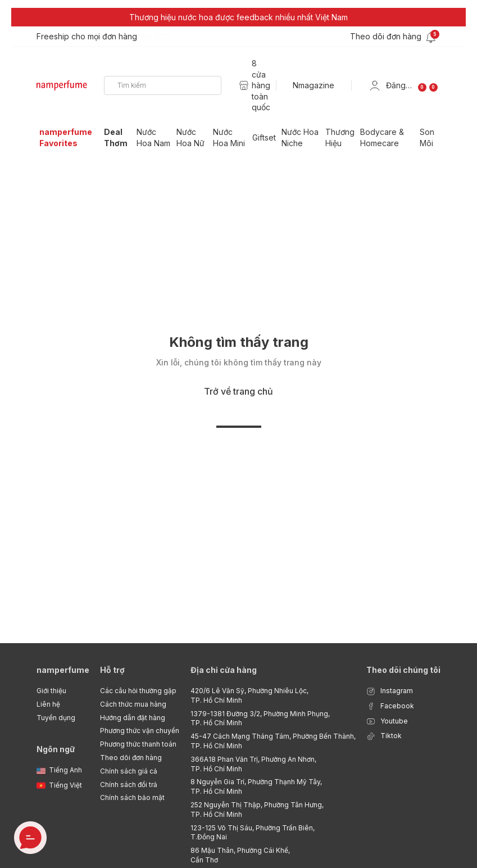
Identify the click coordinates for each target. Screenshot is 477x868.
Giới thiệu (51, 691)
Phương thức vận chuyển (140, 731)
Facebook (390, 706)
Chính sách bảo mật (132, 797)
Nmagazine (314, 85)
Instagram (390, 691)
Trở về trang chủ (238, 391)
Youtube (387, 722)
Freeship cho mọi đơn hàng (87, 36)
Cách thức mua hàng (133, 704)
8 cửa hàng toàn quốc (261, 85)
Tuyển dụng (56, 718)
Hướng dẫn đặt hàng (133, 718)
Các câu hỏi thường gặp (138, 691)
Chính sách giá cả (129, 771)
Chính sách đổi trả (129, 785)
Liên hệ (48, 704)
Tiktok (384, 736)
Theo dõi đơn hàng (131, 758)
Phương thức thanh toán (138, 744)
